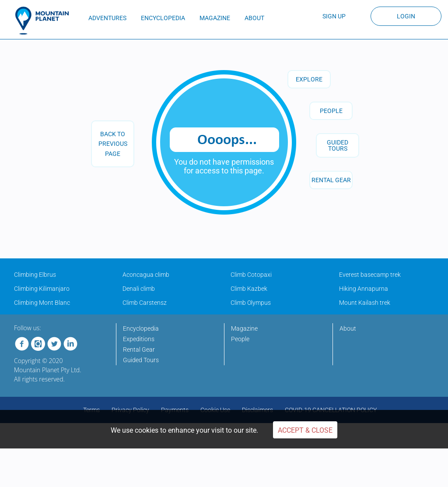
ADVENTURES (107, 18)
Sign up (334, 16)
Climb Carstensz (145, 303)
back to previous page (113, 144)
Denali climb (139, 289)
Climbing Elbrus (35, 275)
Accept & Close (305, 430)
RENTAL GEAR (331, 180)
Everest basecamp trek (370, 275)
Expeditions (139, 339)
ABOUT (254, 18)
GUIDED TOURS (338, 145)
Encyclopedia (141, 328)
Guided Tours (141, 360)
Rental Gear (139, 349)
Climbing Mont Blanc (42, 303)
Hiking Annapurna (364, 289)
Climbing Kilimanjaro (42, 289)
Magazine (244, 328)
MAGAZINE (215, 18)
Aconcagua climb (146, 275)
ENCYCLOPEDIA (163, 18)
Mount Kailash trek (365, 303)
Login (406, 16)
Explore (309, 79)
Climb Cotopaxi (251, 275)
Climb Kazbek (249, 289)
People (331, 111)
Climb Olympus (251, 303)
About (348, 328)
